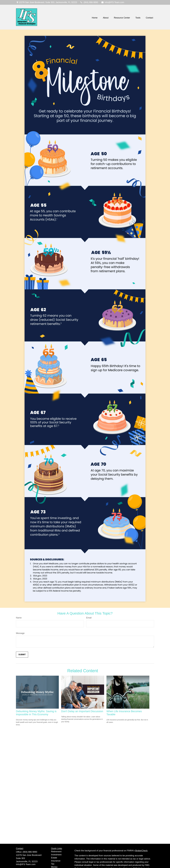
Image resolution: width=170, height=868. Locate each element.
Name (19, 618)
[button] (95, 18)
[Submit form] (22, 655)
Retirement (56, 852)
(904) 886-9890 (89, 2)
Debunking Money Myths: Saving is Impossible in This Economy (36, 713)
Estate (54, 858)
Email (89, 618)
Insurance (56, 861)
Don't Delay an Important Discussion (82, 711)
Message (20, 633)
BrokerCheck (141, 851)
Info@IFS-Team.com (113, 2)
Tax (53, 864)
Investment (56, 855)
